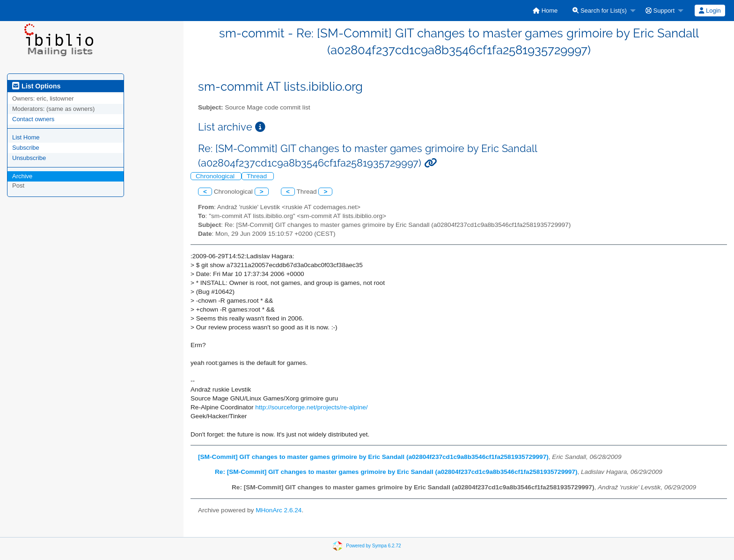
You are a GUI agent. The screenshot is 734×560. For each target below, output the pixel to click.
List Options (36, 86)
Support (660, 11)
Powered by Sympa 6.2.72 (373, 545)
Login (710, 11)
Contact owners (33, 119)
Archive (22, 176)
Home (545, 11)
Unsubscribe (29, 158)
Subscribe (26, 148)
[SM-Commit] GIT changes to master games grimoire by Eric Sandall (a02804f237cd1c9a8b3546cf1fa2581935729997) (373, 457)
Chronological (216, 176)
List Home (26, 137)
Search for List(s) (600, 11)
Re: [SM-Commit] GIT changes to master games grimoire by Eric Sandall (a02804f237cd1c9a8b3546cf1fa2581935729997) (396, 472)
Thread (258, 176)
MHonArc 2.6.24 (279, 510)
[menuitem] (545, 11)
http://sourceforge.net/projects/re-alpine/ (311, 407)
